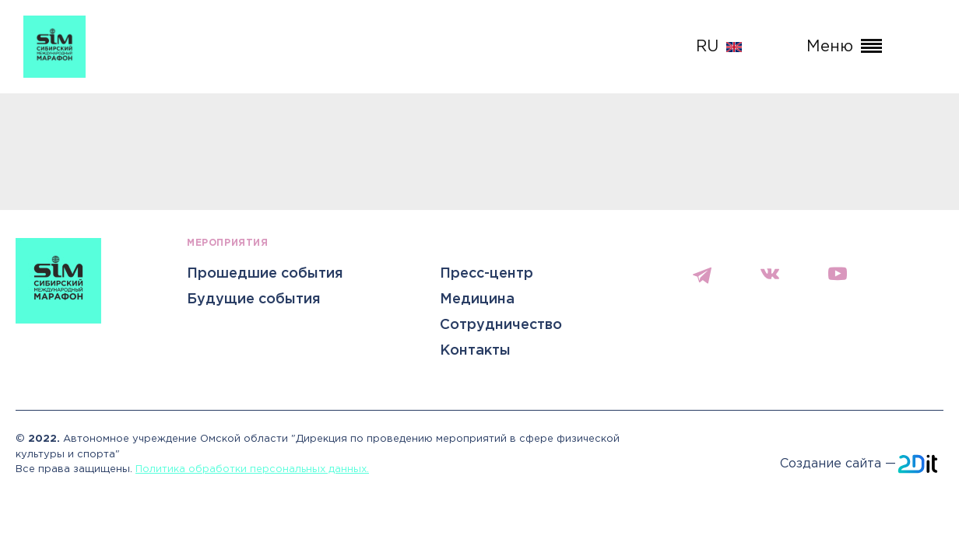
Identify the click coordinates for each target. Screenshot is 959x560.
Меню (844, 46)
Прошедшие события (265, 274)
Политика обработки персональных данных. (252, 469)
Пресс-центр (487, 274)
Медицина (477, 299)
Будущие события (254, 299)
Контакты (475, 351)
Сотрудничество (501, 325)
